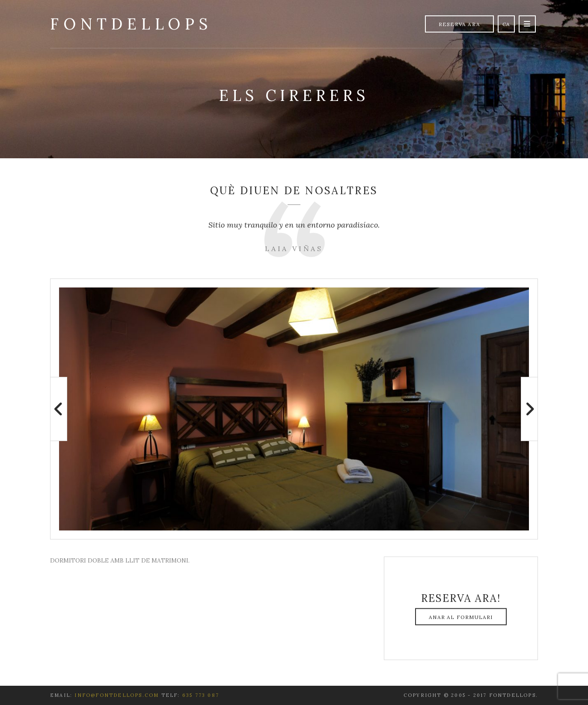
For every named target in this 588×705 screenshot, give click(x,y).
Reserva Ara (459, 24)
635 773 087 (201, 695)
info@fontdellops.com (117, 695)
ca (506, 24)
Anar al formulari (461, 617)
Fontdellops (131, 24)
